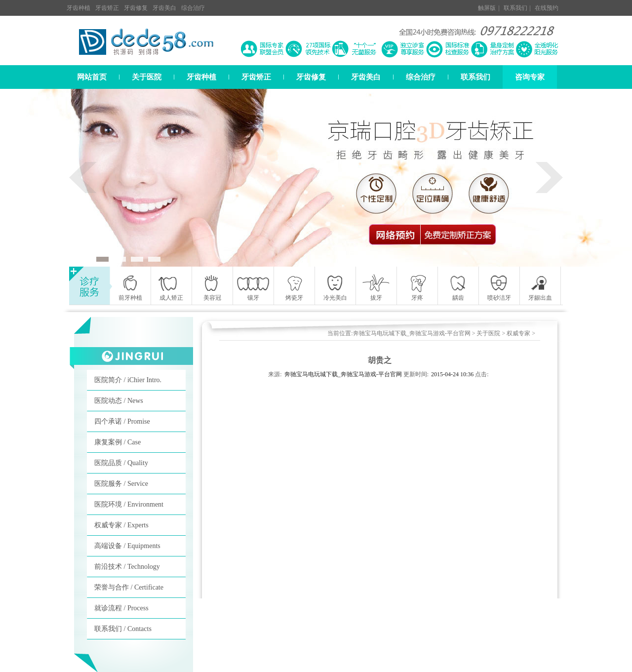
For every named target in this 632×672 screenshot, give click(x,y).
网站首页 (92, 77)
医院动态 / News (119, 401)
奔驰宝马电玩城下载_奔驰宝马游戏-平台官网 (412, 333)
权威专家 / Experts (121, 525)
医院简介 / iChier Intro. (128, 380)
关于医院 (147, 77)
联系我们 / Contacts (123, 629)
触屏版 (487, 8)
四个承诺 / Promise (122, 421)
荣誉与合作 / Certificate (129, 587)
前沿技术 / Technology (127, 567)
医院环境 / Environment (129, 504)
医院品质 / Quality (121, 463)
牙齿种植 (79, 8)
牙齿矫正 (107, 8)
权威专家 (518, 333)
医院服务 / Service (121, 484)
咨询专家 (530, 77)
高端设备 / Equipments (127, 546)
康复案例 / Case (118, 442)
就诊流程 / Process (121, 608)
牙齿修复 (136, 8)
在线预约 (547, 8)
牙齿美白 (164, 8)
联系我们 (515, 8)
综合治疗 (193, 8)
